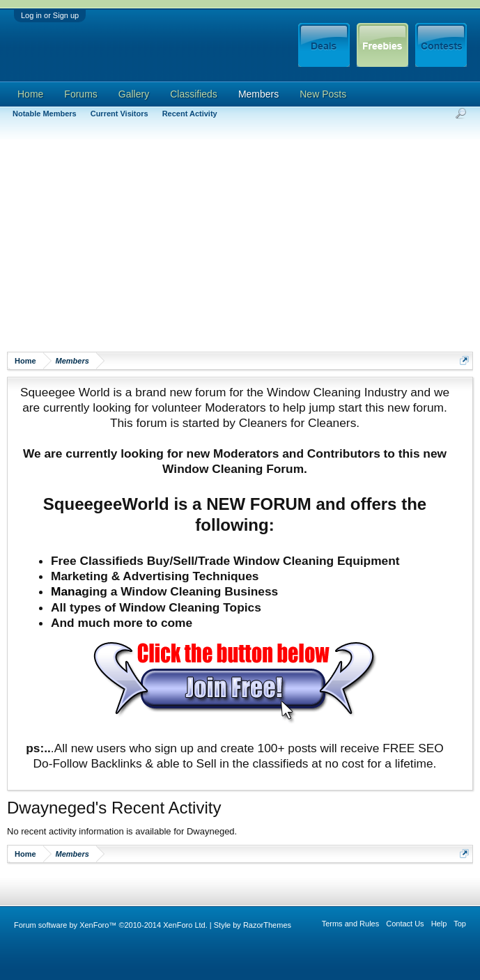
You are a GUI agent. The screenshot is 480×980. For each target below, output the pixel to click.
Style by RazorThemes (253, 925)
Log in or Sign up (50, 15)
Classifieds (194, 94)
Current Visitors (119, 114)
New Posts (323, 94)
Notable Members (45, 114)
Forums (80, 94)
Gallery (134, 94)
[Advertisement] (243, 244)
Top (460, 924)
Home (30, 94)
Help (439, 924)
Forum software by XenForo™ (111, 925)
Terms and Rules (351, 924)
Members (258, 94)
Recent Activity (190, 114)
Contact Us (405, 924)
